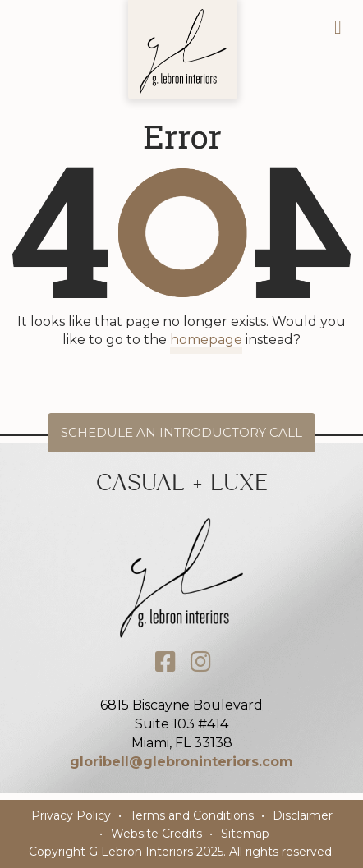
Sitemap (245, 834)
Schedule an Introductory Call (181, 432)
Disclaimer (303, 815)
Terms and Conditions (192, 815)
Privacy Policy (71, 815)
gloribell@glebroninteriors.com (181, 762)
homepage (206, 340)
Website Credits (156, 834)
